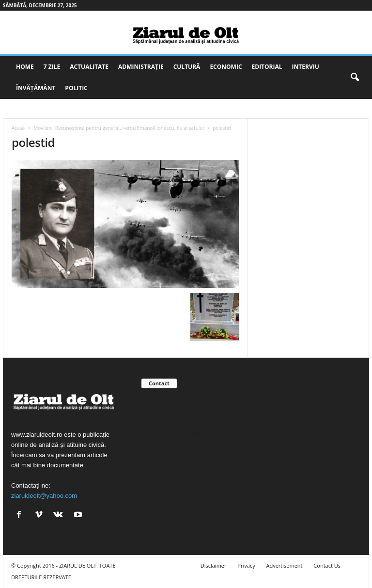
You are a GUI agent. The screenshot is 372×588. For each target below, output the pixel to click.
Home (25, 67)
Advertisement (285, 565)
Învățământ (36, 88)
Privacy (246, 565)
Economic (226, 67)
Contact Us (327, 565)
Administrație (141, 67)
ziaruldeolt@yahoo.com (44, 496)
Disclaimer (214, 565)
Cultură (187, 67)
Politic (76, 88)
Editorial (267, 67)
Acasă (18, 128)
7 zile (52, 67)
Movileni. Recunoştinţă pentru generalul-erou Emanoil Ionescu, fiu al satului (119, 128)
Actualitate (89, 67)
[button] (355, 78)
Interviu (306, 67)
